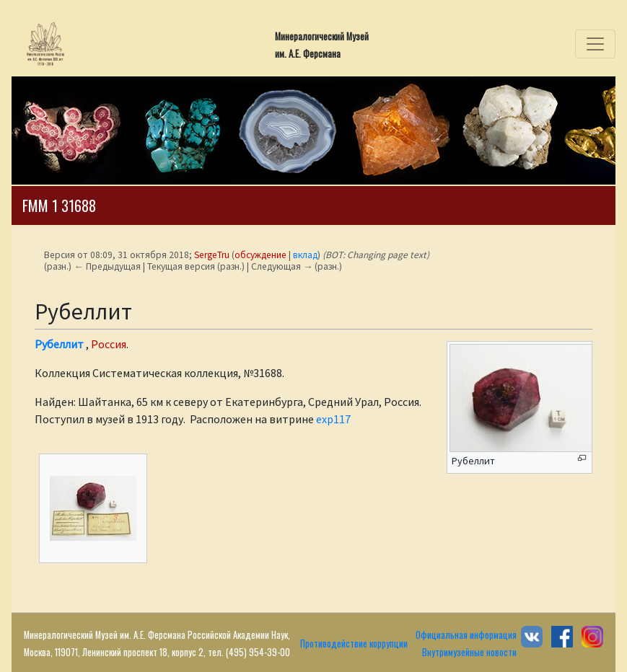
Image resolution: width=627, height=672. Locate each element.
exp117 (333, 419)
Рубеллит (59, 344)
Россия (109, 344)
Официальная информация (466, 635)
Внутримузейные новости (469, 652)
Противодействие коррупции (354, 644)
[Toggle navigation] (595, 44)
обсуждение (260, 255)
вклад (305, 255)
